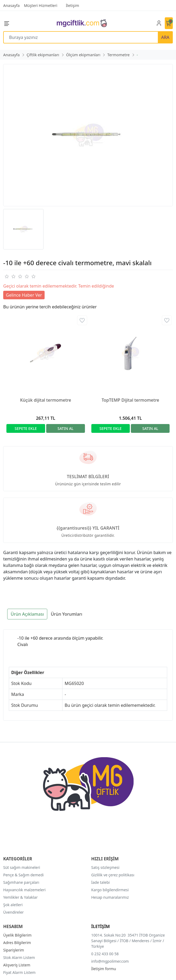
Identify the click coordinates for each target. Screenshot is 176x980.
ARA (165, 37)
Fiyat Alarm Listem (19, 972)
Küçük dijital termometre (46, 400)
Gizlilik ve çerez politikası (113, 875)
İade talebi (101, 882)
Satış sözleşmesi (105, 867)
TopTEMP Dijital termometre (130, 400)
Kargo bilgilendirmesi (110, 890)
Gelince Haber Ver (24, 295)
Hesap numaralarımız (110, 897)
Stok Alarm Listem (19, 957)
